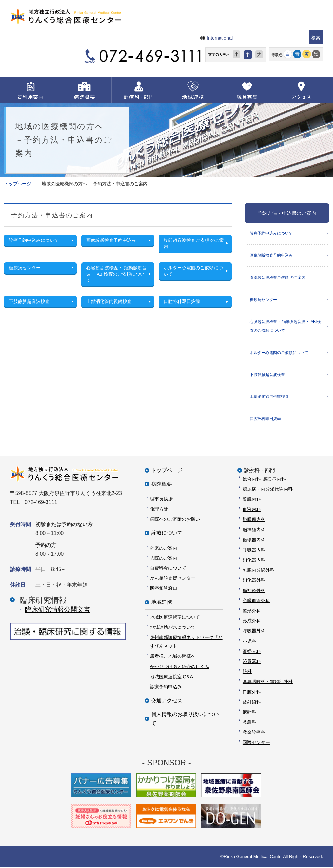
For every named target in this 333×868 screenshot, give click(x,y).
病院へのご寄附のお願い (175, 520)
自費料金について (168, 569)
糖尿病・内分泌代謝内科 (268, 490)
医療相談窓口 (164, 589)
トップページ (18, 183)
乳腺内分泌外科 (259, 571)
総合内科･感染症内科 (264, 480)
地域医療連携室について (175, 618)
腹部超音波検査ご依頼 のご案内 (278, 278)
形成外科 (252, 622)
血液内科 (252, 510)
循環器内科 (254, 540)
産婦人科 (252, 652)
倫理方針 (159, 510)
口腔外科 (252, 693)
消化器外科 (254, 581)
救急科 (249, 723)
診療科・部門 (260, 471)
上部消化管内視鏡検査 (269, 397)
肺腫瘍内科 (254, 520)
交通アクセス (167, 701)
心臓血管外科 (256, 601)
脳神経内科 (254, 530)
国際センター (256, 743)
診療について (167, 534)
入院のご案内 (164, 559)
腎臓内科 (252, 500)
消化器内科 (254, 561)
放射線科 (252, 703)
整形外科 (252, 611)
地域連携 (162, 603)
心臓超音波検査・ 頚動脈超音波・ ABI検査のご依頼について (285, 326)
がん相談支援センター (173, 579)
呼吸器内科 (254, 551)
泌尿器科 (252, 662)
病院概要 (162, 485)
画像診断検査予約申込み (271, 255)
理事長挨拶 (161, 499)
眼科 (247, 672)
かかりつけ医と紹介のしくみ (180, 667)
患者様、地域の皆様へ (173, 657)
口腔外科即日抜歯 (265, 420)
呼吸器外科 (254, 632)
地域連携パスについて (173, 628)
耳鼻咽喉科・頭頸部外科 (268, 682)
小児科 (249, 642)
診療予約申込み (166, 687)
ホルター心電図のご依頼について (279, 353)
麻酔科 (249, 713)
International (220, 38)
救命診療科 (254, 733)
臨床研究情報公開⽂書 (58, 610)
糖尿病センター (263, 300)
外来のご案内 (164, 549)
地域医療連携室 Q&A (171, 677)
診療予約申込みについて (271, 233)
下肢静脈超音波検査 (267, 375)
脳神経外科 (254, 591)
